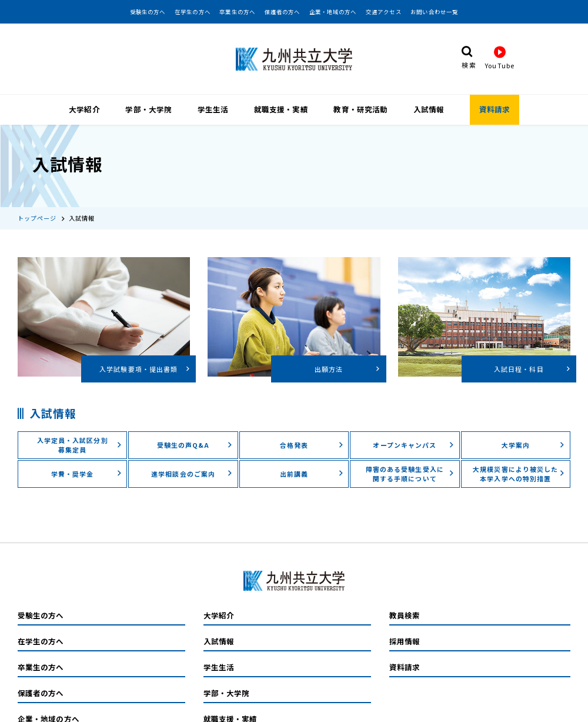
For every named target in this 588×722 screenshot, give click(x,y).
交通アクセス (384, 12)
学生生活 (213, 108)
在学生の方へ (193, 12)
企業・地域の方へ (333, 12)
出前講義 (312, 458)
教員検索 (405, 600)
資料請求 (495, 108)
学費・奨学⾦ (87, 458)
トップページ (37, 202)
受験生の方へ (148, 12)
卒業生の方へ (237, 12)
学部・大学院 (148, 108)
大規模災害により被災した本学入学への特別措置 (519, 458)
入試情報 (429, 108)
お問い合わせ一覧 (434, 12)
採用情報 (405, 625)
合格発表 (312, 429)
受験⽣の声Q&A (195, 429)
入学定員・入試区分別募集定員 (80, 429)
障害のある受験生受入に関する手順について (410, 458)
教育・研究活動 (360, 108)
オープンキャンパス (413, 429)
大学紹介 (84, 108)
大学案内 (534, 429)
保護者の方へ (283, 12)
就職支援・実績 (281, 108)
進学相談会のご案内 (192, 458)
